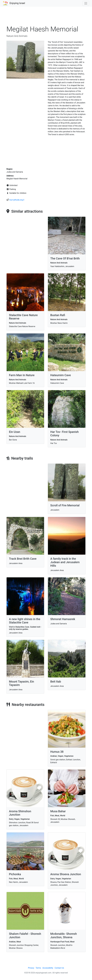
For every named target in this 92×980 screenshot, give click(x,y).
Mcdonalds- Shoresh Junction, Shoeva (64, 936)
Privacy (31, 968)
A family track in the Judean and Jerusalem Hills (65, 562)
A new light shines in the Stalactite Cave (25, 621)
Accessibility (48, 968)
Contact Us (59, 968)
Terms (38, 968)
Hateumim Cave (61, 375)
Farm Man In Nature (22, 375)
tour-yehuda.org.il (17, 200)
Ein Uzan (15, 432)
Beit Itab (56, 682)
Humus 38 (57, 752)
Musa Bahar (58, 811)
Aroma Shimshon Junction (20, 813)
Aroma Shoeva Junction (66, 874)
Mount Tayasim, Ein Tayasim (22, 683)
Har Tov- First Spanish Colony (65, 434)
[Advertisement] (46, 17)
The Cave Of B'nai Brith (65, 258)
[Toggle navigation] (86, 3)
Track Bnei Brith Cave (23, 559)
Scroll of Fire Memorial (65, 505)
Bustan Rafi (58, 315)
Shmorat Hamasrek (63, 619)
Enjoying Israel (17, 3)
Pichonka (15, 874)
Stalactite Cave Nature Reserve (23, 317)
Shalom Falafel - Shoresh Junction (25, 936)
